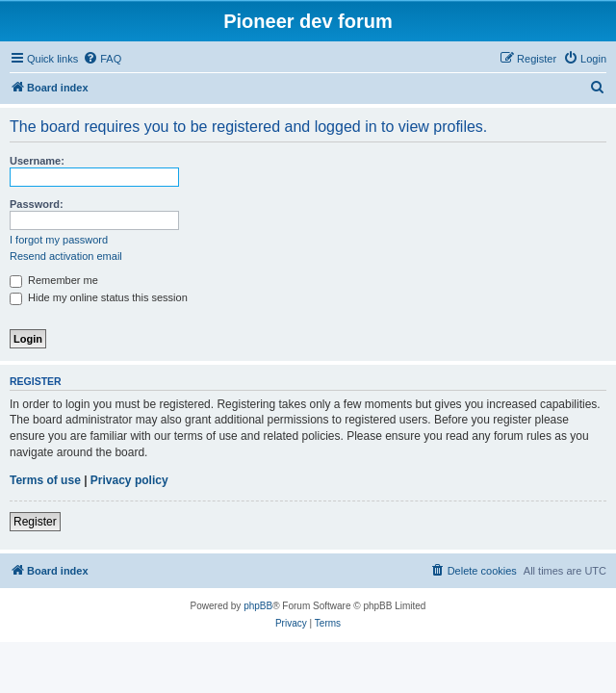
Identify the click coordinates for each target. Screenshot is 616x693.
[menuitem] (102, 59)
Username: (37, 161)
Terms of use (45, 480)
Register (35, 522)
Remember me (54, 280)
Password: (37, 204)
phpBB (258, 606)
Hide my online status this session (99, 297)
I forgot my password (59, 240)
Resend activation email (66, 256)
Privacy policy (129, 480)
